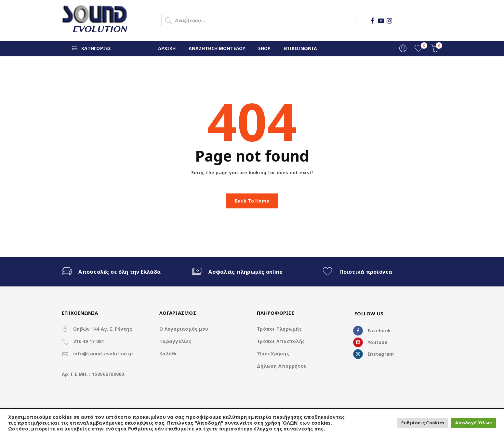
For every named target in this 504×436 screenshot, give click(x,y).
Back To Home (252, 201)
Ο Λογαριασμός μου (184, 329)
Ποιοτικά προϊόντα (366, 272)
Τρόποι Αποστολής (281, 341)
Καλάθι (168, 354)
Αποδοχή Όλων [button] (474, 423)
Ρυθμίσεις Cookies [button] (423, 423)
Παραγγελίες (175, 341)
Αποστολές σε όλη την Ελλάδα (119, 272)
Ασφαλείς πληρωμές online (245, 272)
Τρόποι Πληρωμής (279, 329)
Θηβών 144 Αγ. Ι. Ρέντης (103, 329)
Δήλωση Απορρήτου (282, 366)
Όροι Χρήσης (273, 354)
